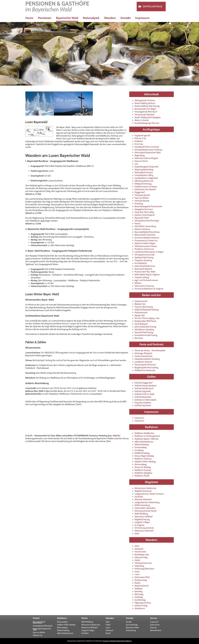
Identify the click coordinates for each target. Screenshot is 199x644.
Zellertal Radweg (142, 445)
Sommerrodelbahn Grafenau (147, 238)
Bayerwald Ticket (142, 218)
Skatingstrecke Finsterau (145, 100)
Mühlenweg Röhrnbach (144, 569)
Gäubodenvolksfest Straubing (147, 359)
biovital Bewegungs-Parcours (147, 123)
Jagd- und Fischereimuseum (146, 280)
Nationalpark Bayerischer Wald (148, 153)
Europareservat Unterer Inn (146, 241)
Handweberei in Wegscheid (146, 178)
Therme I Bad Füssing (144, 307)
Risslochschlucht (142, 586)
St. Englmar (140, 525)
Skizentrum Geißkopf (144, 517)
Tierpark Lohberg (142, 277)
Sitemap (153, 628)
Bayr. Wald (113, 436)
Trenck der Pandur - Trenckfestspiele (150, 351)
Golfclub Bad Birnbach (144, 388)
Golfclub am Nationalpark (145, 400)
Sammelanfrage (153, 6)
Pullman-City (140, 138)
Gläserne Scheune (142, 229)
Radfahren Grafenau (143, 459)
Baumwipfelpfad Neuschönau (147, 232)
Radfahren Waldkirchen (145, 433)
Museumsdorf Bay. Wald (145, 272)
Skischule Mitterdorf (143, 500)
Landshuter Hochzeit (143, 362)
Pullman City (38, 635)
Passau (138, 223)
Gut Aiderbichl (141, 263)
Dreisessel (139, 549)
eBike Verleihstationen (144, 442)
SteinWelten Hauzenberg (145, 226)
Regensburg (140, 155)
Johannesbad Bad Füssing (145, 327)
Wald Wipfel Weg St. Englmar (147, 275)
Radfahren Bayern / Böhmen (147, 439)
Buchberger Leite (142, 555)
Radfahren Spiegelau (143, 473)
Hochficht (139, 497)
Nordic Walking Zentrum (145, 103)
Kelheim (138, 283)
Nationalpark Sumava (144, 172)
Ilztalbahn (139, 141)
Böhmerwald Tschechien (145, 235)
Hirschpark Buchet (142, 195)
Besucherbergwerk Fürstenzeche (148, 206)
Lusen (137, 574)
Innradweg (139, 450)
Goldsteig (139, 597)
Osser (137, 572)
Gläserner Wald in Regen (145, 243)
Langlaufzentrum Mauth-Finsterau (149, 494)
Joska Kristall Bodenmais (145, 266)
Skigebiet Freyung (142, 519)
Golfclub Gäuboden (143, 406)
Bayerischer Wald (132, 628)
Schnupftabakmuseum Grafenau (148, 150)
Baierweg (139, 591)
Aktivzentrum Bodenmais (145, 488)
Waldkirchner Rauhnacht (145, 370)
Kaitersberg (139, 566)
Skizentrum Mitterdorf (144, 531)
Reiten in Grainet (142, 120)
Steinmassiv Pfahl (142, 577)
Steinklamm (140, 608)
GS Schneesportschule (144, 528)
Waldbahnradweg (142, 453)
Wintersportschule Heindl (146, 511)
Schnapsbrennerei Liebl (145, 255)
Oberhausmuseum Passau (146, 246)
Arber (137, 534)
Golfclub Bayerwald (143, 397)
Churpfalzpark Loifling (144, 175)
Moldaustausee (141, 313)
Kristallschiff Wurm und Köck (147, 147)
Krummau (139, 144)
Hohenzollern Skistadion (145, 508)
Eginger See (140, 315)
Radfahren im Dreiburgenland (147, 436)
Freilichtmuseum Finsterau (146, 187)
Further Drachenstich (144, 356)
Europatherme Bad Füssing (146, 335)
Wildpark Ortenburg (143, 184)
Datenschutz (155, 625)
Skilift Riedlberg (141, 514)
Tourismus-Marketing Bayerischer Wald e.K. (117, 641)
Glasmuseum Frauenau (144, 286)
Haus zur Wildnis (142, 198)
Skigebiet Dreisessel (143, 491)
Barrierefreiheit (156, 630)
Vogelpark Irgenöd (142, 136)
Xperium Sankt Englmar (145, 215)
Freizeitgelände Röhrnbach (146, 112)
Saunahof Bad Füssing (144, 332)
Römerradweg (141, 464)
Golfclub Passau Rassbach (146, 386)
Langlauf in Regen (142, 522)
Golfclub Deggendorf (144, 383)
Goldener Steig (141, 606)
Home (29, 18)
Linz (136, 164)
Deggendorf (140, 192)
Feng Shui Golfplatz (143, 403)
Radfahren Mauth (142, 476)
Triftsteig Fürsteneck (143, 563)
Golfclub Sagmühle (143, 391)
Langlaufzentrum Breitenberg (147, 502)
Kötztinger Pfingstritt (143, 353)
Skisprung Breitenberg (144, 170)
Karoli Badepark (141, 324)
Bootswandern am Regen (145, 109)
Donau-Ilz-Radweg (143, 467)
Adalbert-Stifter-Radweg (145, 462)
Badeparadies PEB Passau (146, 321)
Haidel (137, 560)
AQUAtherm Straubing (144, 330)
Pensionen (45, 18)
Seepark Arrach (141, 301)
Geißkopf (138, 589)
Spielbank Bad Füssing (144, 258)
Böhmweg (139, 594)
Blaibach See (140, 304)
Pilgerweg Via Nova (143, 603)
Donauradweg (141, 447)
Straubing (139, 204)
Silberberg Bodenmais (144, 181)
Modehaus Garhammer (144, 249)
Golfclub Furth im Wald (144, 394)
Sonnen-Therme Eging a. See (147, 318)
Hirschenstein (140, 552)
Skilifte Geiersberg (142, 505)
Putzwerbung (131, 630)
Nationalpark (91, 18)
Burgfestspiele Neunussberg (146, 368)
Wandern (110, 18)
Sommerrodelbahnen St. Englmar (149, 289)
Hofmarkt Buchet (142, 201)
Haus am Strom (141, 161)
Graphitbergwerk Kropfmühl (146, 167)
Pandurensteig (141, 580)
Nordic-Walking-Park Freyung (147, 106)
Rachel (137, 583)
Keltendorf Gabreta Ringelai (146, 158)
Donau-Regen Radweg (144, 456)
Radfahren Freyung (143, 470)
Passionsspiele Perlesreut (145, 365)
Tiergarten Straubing (143, 260)
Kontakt (125, 18)
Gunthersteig (140, 600)
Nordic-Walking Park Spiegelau (148, 117)
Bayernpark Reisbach (143, 269)
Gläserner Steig (141, 557)
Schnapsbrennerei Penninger (147, 221)
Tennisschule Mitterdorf (145, 115)
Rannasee (139, 338)
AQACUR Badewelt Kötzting (147, 310)
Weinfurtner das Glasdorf (145, 189)
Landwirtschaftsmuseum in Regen (149, 252)
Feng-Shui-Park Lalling (144, 212)
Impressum (142, 18)
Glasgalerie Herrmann (144, 209)
